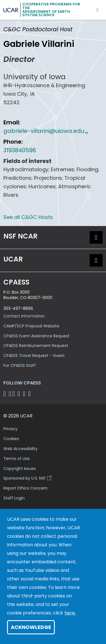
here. (70, 613)
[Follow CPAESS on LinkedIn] (20, 394)
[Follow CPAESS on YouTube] (30, 394)
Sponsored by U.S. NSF (29, 477)
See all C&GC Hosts (28, 217)
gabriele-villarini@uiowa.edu (46, 131)
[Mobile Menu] (98, 10)
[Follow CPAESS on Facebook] (6, 394)
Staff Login (14, 498)
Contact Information (24, 316)
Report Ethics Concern (25, 488)
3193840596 (20, 150)
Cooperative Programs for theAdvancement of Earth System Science (51, 10)
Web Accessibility (20, 449)
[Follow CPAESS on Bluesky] (10, 394)
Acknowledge (31, 627)
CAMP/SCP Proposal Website (31, 326)
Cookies (11, 439)
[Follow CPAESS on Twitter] (15, 394)
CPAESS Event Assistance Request (36, 336)
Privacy (10, 429)
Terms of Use (17, 459)
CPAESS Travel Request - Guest (34, 356)
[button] (96, 237)
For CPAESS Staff (20, 365)
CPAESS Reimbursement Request (36, 346)
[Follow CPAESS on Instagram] (25, 394)
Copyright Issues (20, 469)
